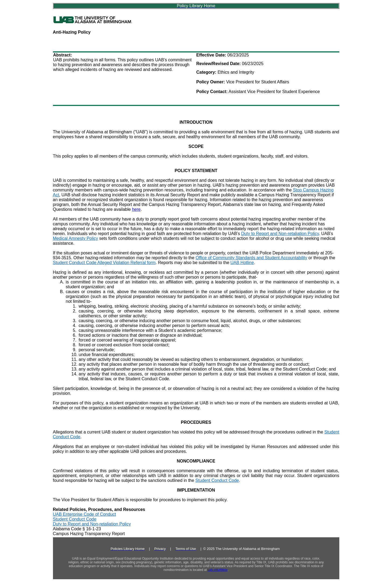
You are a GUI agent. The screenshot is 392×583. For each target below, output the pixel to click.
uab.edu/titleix (218, 570)
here (136, 209)
